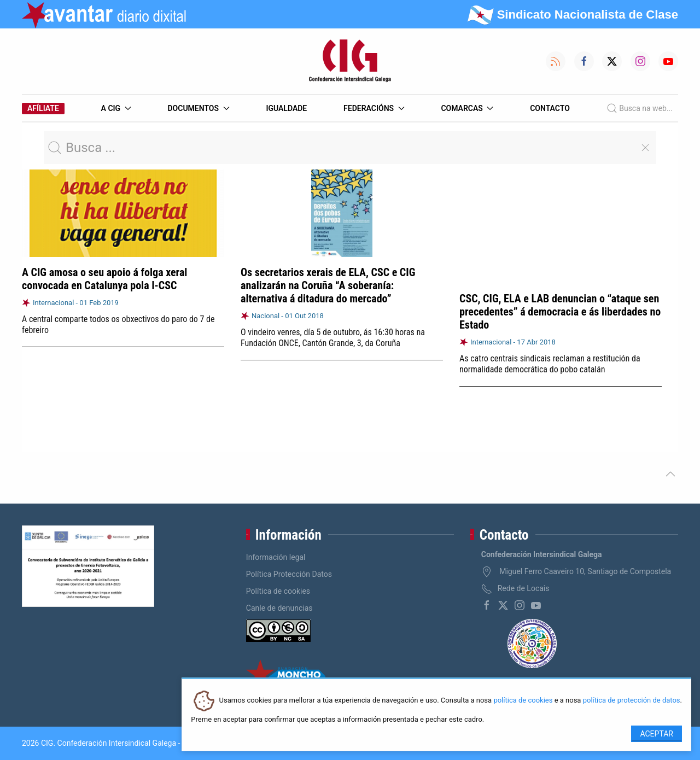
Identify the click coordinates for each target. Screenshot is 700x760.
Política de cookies (278, 591)
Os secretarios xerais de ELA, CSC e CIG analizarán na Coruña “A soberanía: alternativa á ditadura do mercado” (328, 285)
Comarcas (467, 108)
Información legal (276, 557)
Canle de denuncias (279, 608)
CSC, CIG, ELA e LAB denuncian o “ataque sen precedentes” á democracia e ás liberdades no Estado (560, 312)
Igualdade (286, 108)
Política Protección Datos (289, 574)
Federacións (374, 108)
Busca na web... (640, 108)
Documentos (198, 108)
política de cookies (523, 701)
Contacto (550, 108)
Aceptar (657, 734)
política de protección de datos (632, 701)
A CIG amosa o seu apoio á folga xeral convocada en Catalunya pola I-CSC (104, 279)
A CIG (116, 108)
